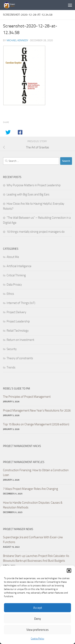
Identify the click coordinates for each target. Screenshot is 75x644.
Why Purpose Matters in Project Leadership (34, 185)
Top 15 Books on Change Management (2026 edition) (36, 424)
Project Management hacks (22, 446)
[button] (69, 571)
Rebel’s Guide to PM (16, 389)
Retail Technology (18, 331)
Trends (11, 367)
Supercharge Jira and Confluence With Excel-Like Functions (33, 540)
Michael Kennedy (17, 40)
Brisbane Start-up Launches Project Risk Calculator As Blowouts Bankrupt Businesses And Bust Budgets (36, 558)
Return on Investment (20, 340)
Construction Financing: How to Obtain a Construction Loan (36, 473)
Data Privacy (14, 285)
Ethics (10, 294)
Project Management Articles (24, 462)
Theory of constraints (20, 358)
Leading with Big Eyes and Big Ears (28, 194)
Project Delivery (16, 312)
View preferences (37, 630)
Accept (38, 608)
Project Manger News (18, 529)
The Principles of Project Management (27, 397)
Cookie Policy (37, 639)
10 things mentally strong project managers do (36, 232)
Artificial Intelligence (19, 266)
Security (12, 349)
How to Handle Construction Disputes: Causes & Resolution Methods (33, 505)
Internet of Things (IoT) (21, 303)
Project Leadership (18, 321)
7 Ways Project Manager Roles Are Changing (30, 489)
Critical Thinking (16, 275)
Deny (37, 619)
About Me (13, 257)
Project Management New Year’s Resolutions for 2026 (37, 411)
